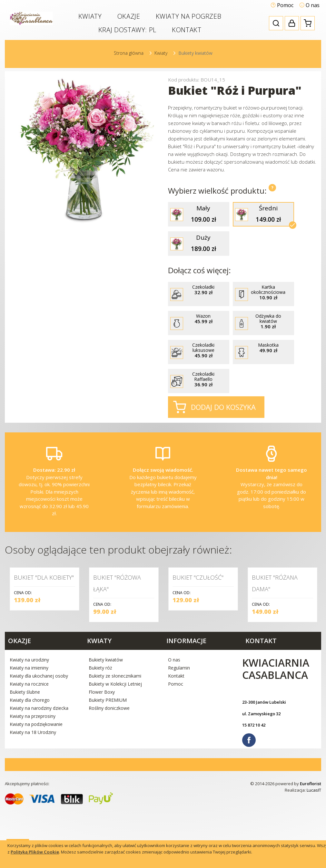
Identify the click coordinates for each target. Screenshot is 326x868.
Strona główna (129, 53)
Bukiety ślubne (25, 753)
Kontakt (187, 30)
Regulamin (179, 729)
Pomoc (282, 5)
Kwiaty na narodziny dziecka (39, 769)
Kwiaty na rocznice (29, 745)
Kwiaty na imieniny (29, 729)
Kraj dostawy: (127, 30)
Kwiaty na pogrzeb (189, 16)
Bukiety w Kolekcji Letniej (115, 745)
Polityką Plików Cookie (35, 852)
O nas (309, 5)
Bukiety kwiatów (106, 721)
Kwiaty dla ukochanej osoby (39, 737)
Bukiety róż (100, 729)
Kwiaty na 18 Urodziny (33, 793)
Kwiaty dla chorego (30, 761)
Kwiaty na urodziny (29, 721)
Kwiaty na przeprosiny (33, 777)
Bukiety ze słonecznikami (115, 737)
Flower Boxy (102, 753)
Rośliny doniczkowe (109, 769)
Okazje (129, 16)
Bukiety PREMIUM (108, 761)
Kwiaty (90, 16)
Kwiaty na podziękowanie (36, 785)
